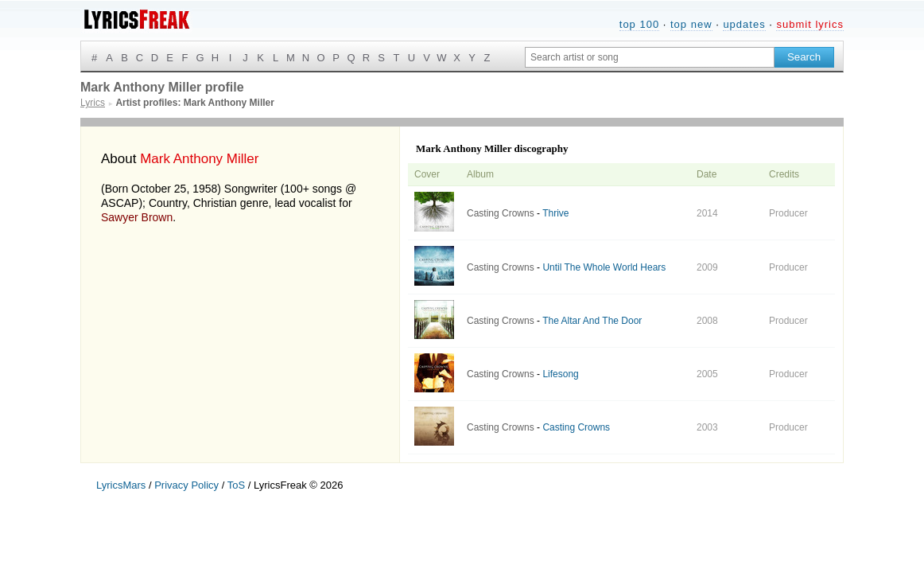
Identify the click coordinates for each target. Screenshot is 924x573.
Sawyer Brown (137, 217)
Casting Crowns (501, 213)
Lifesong (560, 374)
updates (744, 24)
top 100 (639, 24)
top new (691, 24)
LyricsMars (121, 485)
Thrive (555, 213)
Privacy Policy (186, 485)
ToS (236, 485)
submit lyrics (810, 24)
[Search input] (650, 57)
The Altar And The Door (592, 321)
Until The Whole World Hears (604, 267)
